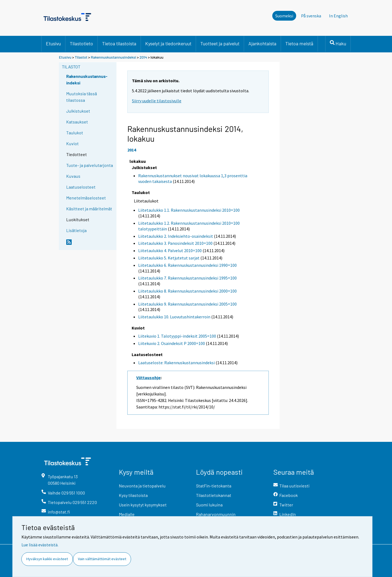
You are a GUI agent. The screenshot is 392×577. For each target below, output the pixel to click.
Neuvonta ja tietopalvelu (142, 486)
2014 (143, 57)
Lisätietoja (76, 230)
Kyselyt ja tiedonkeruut (168, 43)
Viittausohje (148, 378)
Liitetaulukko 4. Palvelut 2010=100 (170, 251)
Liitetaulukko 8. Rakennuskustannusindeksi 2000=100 (187, 291)
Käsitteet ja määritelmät (89, 209)
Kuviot (72, 143)
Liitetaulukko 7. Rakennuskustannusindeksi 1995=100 (187, 278)
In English (338, 16)
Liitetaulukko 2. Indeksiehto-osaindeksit (176, 236)
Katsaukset (77, 122)
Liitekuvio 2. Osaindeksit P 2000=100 (172, 343)
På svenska (311, 16)
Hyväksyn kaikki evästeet (47, 559)
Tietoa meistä (299, 43)
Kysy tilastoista (133, 495)
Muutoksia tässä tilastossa (82, 97)
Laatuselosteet (81, 187)
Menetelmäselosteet (86, 198)
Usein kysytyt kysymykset (143, 505)
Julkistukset (78, 111)
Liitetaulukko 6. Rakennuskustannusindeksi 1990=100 (187, 265)
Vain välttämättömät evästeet (102, 559)
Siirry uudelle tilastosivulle (157, 101)
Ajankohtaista (262, 43)
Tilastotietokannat (214, 495)
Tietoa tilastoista (119, 43)
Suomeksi (284, 16)
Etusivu (53, 43)
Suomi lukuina (209, 505)
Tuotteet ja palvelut (220, 43)
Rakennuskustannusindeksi (114, 57)
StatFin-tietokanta (214, 486)
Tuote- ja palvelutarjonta (90, 165)
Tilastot (81, 57)
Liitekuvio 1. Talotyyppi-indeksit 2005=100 (177, 336)
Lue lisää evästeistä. (40, 545)
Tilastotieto (81, 43)
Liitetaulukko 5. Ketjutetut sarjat (169, 258)
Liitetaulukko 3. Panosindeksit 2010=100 (175, 243)
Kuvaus (73, 176)
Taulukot (75, 133)
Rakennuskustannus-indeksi (87, 79)
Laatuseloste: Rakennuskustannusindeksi (176, 363)
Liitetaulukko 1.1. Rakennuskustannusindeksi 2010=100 (189, 210)
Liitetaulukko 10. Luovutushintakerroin (174, 317)
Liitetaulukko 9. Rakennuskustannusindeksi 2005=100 (187, 304)
